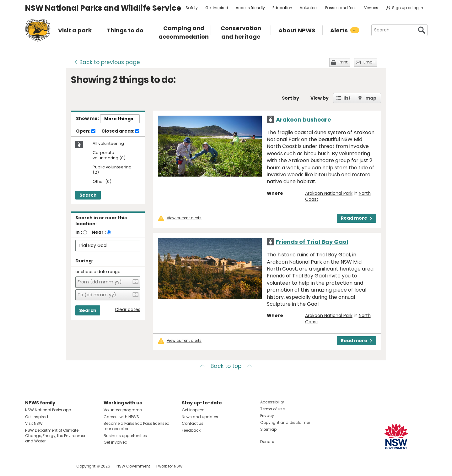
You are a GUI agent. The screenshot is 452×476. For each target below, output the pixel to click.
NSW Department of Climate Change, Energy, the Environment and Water (56, 436)
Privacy (267, 416)
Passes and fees (341, 8)
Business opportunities (125, 436)
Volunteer (309, 8)
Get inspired (217, 8)
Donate (267, 442)
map (371, 98)
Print (343, 62)
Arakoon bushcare (304, 120)
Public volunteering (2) (112, 170)
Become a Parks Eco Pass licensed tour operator (137, 426)
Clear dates (128, 310)
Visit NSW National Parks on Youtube (58, 466)
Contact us (193, 423)
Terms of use (272, 409)
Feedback (191, 430)
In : (79, 232)
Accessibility (272, 402)
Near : (99, 232)
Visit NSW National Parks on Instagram (44, 466)
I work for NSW (169, 466)
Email (369, 62)
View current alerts (184, 218)
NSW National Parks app (48, 410)
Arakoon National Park (329, 193)
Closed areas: (120, 131)
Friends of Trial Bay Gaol (312, 242)
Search (88, 195)
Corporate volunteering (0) (109, 156)
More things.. (120, 119)
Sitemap (268, 429)
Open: (86, 131)
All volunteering (108, 144)
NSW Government (133, 466)
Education (282, 8)
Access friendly (250, 8)
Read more (356, 218)
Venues (371, 8)
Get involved (116, 442)
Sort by (291, 98)
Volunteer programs (123, 410)
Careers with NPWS (121, 417)
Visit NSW (34, 423)
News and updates (200, 417)
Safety (192, 8)
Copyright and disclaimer (285, 422)
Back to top (226, 366)
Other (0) (102, 182)
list (347, 98)
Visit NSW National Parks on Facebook (31, 466)
